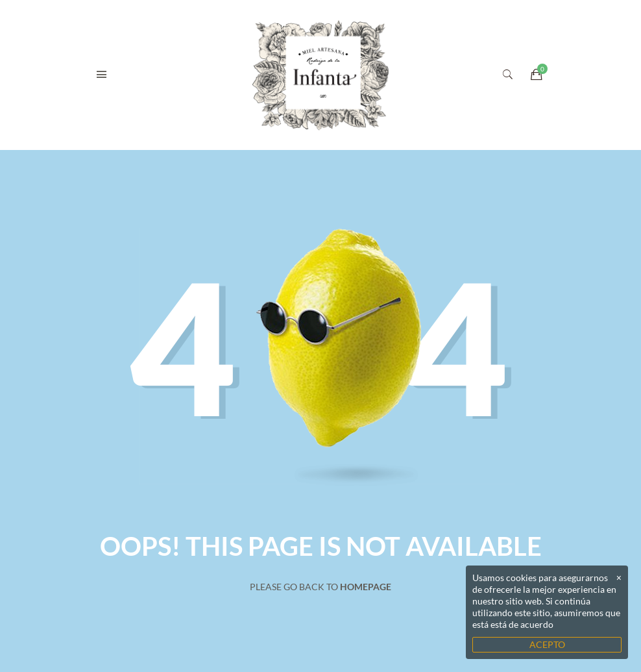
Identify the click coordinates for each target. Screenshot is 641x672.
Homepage (366, 587)
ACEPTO (547, 644)
